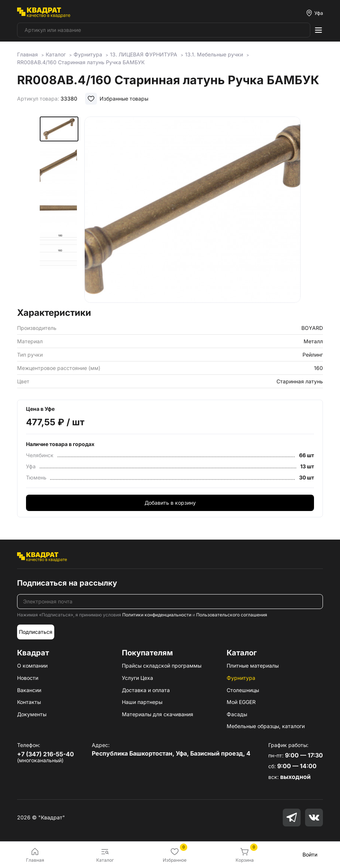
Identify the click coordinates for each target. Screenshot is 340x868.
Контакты (29, 702)
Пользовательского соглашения (232, 615)
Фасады (237, 714)
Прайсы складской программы (162, 666)
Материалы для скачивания (158, 714)
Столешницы (243, 690)
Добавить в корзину (170, 503)
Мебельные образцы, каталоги (266, 726)
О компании (32, 666)
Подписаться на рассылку (67, 583)
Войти (310, 854)
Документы (32, 714)
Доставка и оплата (146, 690)
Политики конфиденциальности (157, 615)
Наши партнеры (142, 702)
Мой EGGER (241, 702)
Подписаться (36, 632)
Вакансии (29, 690)
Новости (28, 678)
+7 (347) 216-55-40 (46, 754)
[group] (192, 210)
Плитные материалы (253, 666)
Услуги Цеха (137, 678)
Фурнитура (241, 678)
